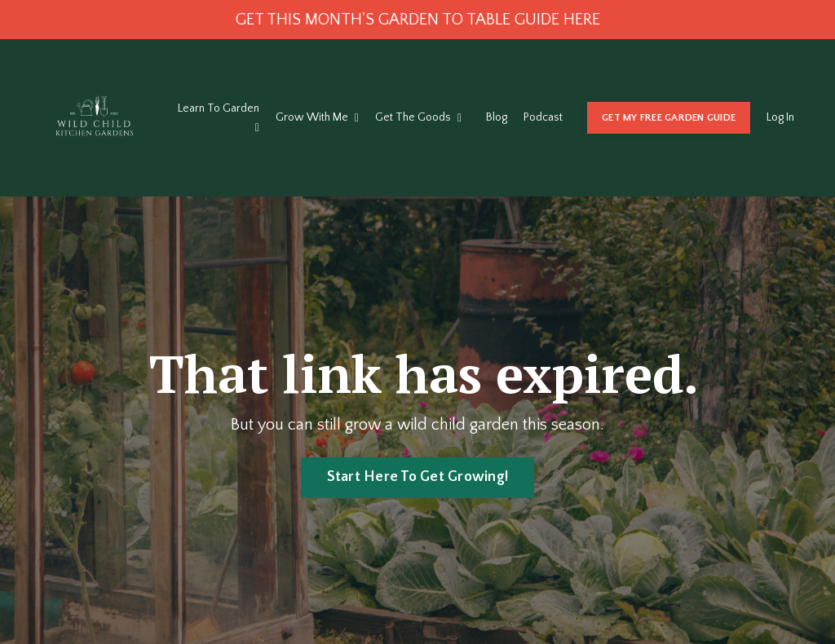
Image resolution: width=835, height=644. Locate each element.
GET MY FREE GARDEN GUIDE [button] (669, 117)
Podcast (543, 117)
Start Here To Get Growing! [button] (418, 477)
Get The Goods (418, 117)
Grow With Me (317, 117)
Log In (780, 117)
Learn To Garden (219, 117)
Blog (497, 117)
